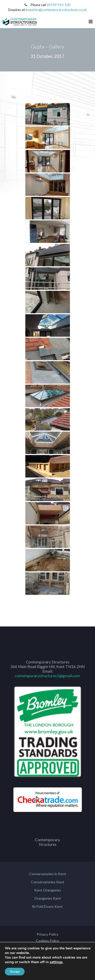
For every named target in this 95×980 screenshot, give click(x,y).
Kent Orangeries (48, 890)
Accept (15, 972)
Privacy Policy (48, 934)
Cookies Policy (48, 941)
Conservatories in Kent (48, 874)
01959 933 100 (59, 5)
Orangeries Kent (48, 898)
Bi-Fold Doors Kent (48, 906)
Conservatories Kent (48, 882)
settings (56, 962)
